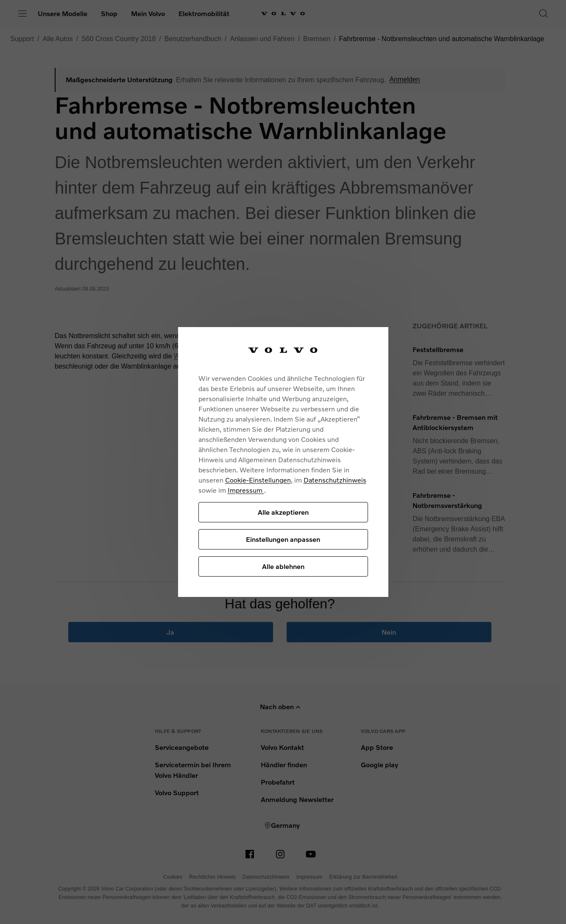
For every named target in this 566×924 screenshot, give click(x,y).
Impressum (246, 490)
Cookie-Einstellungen (258, 480)
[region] (283, 462)
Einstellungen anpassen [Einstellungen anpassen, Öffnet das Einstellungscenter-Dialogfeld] (283, 539)
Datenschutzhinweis (335, 480)
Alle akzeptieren (283, 512)
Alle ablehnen (283, 566)
